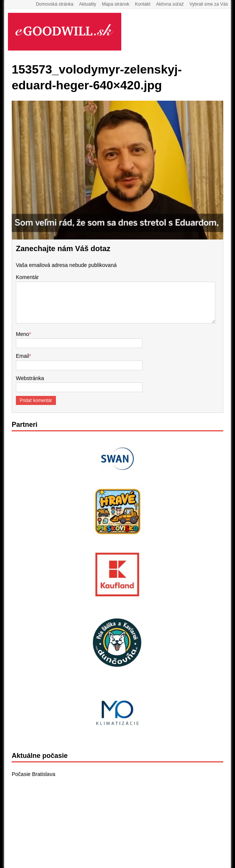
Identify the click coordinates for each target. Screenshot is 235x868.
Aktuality (87, 4)
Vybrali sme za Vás (209, 4)
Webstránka (30, 378)
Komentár (27, 277)
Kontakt (143, 4)
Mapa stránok (116, 4)
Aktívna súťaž (170, 4)
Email (22, 356)
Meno (22, 334)
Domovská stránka (55, 4)
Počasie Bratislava (33, 774)
